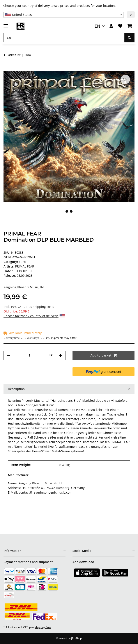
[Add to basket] (7, 69)
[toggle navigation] (6, 24)
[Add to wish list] (125, 79)
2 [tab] (71, 211)
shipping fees (43, 627)
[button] (111, 26)
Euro (22, 262)
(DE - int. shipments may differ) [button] (58, 338)
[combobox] (64, 15)
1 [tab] (67, 211)
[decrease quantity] (9, 355)
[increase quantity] (60, 355)
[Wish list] (120, 26)
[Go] (64, 38)
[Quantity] (29, 355)
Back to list (14, 55)
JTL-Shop (76, 638)
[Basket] (130, 26)
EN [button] (97, 26)
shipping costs (43, 307)
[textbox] (64, 15)
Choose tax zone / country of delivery (34, 316)
